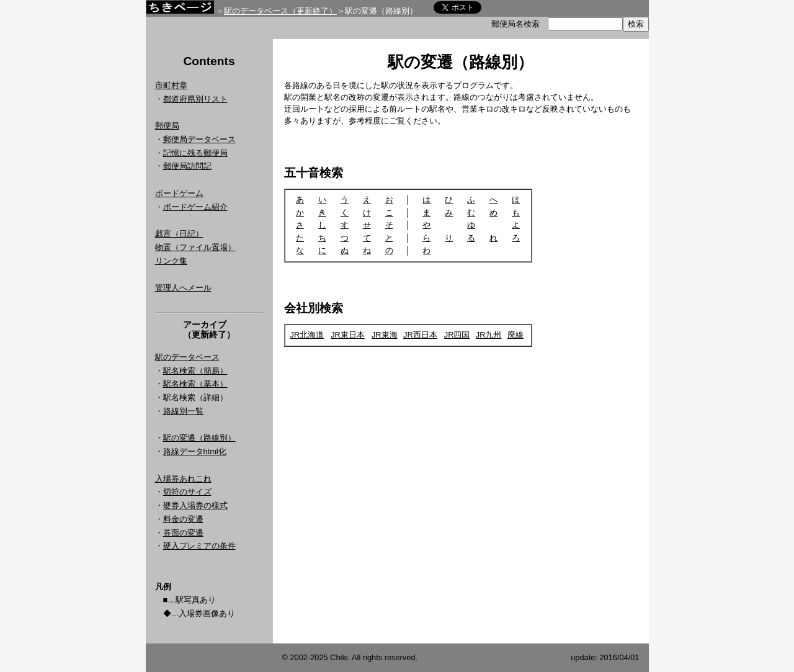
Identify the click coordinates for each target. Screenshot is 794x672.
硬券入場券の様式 (195, 505)
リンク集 (171, 261)
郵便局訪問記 (187, 166)
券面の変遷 (183, 533)
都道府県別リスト (195, 99)
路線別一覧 (183, 411)
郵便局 (167, 126)
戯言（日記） (179, 234)
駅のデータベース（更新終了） (280, 11)
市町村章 (171, 85)
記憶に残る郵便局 (195, 153)
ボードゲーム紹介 (195, 207)
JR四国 (457, 335)
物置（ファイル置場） (195, 247)
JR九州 (489, 335)
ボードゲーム (179, 193)
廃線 (515, 335)
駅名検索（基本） (195, 384)
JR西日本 (420, 335)
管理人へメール (183, 288)
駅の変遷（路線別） (199, 438)
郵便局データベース (199, 139)
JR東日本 (348, 335)
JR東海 (385, 335)
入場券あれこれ (183, 479)
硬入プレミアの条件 (199, 546)
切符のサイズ (187, 492)
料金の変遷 (183, 519)
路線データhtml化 (195, 451)
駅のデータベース (187, 357)
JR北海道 (307, 335)
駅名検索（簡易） (195, 371)
